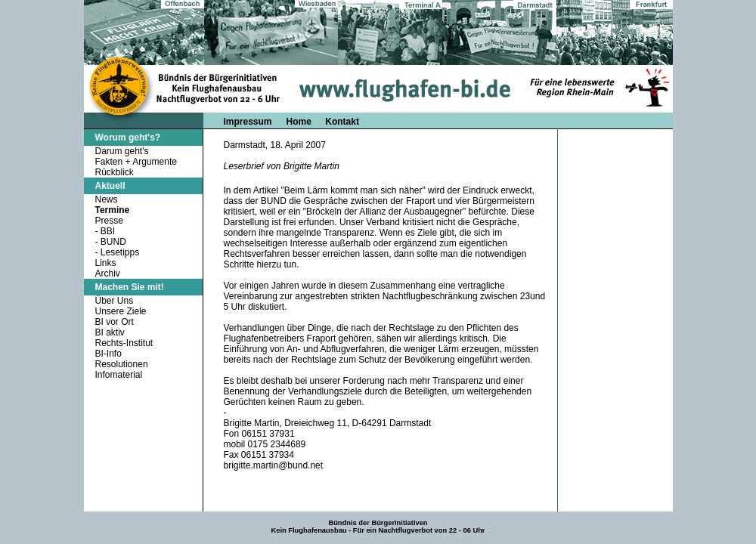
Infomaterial (119, 375)
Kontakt (342, 122)
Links (106, 263)
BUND (113, 242)
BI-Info (108, 354)
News (107, 199)
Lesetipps (120, 252)
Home (301, 122)
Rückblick (115, 172)
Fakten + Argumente (136, 162)
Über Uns (115, 301)
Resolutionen (122, 364)
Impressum (248, 122)
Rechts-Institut (124, 343)
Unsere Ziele (121, 311)
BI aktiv (110, 332)
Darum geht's (122, 151)
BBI (108, 231)
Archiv (108, 274)
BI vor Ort (115, 322)
